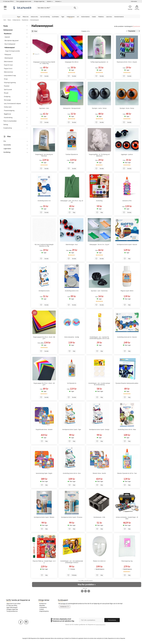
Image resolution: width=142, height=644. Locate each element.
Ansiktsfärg (99, 201)
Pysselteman (136, 26)
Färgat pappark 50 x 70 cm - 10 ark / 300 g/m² (44, 338)
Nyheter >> (50, 1)
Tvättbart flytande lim (72, 154)
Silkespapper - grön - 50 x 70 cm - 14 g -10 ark (72, 201)
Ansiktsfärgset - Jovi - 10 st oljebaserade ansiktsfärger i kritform (72, 562)
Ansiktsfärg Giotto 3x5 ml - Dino (72, 473)
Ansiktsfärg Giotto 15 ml (72, 291)
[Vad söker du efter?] (57, 8)
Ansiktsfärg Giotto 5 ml (44, 201)
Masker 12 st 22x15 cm (99, 561)
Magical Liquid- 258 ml (127, 291)
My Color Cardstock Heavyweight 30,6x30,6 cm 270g (44, 245)
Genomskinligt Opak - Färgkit (44, 473)
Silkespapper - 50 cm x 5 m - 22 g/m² (99, 245)
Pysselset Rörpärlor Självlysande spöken (127, 383)
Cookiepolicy (43, 607)
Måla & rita (26, 17)
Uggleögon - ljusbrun (127, 154)
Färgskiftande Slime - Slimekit (44, 429)
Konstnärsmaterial (119, 17)
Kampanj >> (58, 1)
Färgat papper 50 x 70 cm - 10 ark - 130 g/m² (44, 384)
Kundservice (43, 604)
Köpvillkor (42, 605)
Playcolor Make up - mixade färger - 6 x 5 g (44, 562)
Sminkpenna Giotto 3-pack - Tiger (72, 429)
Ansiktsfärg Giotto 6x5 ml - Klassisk (127, 337)
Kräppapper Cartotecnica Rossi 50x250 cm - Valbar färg (44, 63)
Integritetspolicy (44, 611)
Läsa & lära (109, 17)
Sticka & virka (34, 17)
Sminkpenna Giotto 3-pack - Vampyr (99, 429)
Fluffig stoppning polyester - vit (99, 62)
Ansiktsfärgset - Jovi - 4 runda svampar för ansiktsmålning (99, 384)
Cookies (42, 609)
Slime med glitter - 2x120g (72, 337)
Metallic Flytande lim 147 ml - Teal (127, 473)
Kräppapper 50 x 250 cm (72, 62)
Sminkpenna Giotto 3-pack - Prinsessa (72, 517)
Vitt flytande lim (72, 383)
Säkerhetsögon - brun (72, 245)
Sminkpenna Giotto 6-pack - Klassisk (127, 245)
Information (134, 1)
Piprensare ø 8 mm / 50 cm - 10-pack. (127, 62)
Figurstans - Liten (44, 108)
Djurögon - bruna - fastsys (127, 108)
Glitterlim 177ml (127, 201)
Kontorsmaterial (85, 17)
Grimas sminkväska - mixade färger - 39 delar (127, 518)
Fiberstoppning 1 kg (127, 561)
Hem (5, 20)
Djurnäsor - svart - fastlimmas (99, 291)
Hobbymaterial (71, 17)
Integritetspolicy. (101, 625)
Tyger (63, 17)
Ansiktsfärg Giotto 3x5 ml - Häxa (127, 429)
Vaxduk (94, 17)
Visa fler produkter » (87, 584)
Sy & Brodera (55, 17)
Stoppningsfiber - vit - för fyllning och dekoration (99, 155)
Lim (78, 17)
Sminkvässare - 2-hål (99, 517)
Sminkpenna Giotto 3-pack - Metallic (44, 517)
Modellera (101, 17)
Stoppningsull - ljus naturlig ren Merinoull (44, 155)
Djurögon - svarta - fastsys (99, 108)
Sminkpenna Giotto (44, 291)
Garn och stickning (45, 17)
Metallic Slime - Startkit (99, 473)
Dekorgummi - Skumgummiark (72, 108)
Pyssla (19, 17)
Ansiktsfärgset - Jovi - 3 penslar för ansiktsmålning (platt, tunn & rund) (99, 338)
